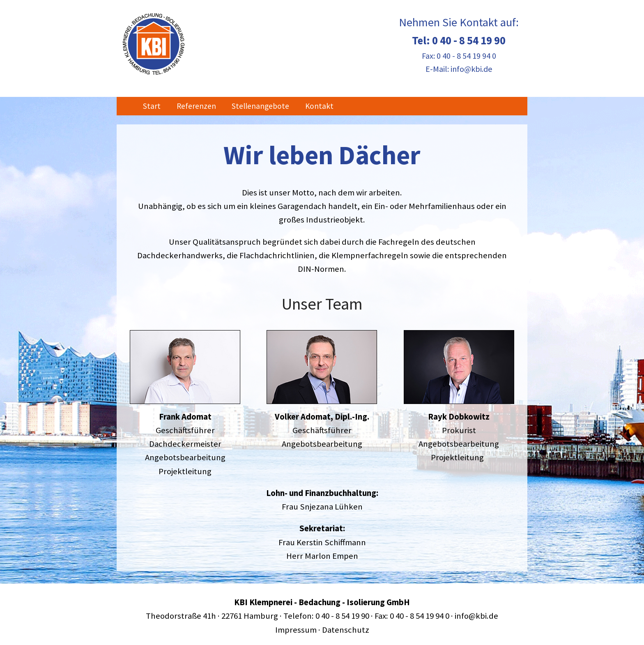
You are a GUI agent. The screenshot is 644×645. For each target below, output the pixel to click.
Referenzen (196, 106)
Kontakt (319, 106)
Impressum (296, 630)
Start (152, 106)
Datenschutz (346, 630)
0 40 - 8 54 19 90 (469, 40)
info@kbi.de (471, 69)
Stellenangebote (260, 106)
